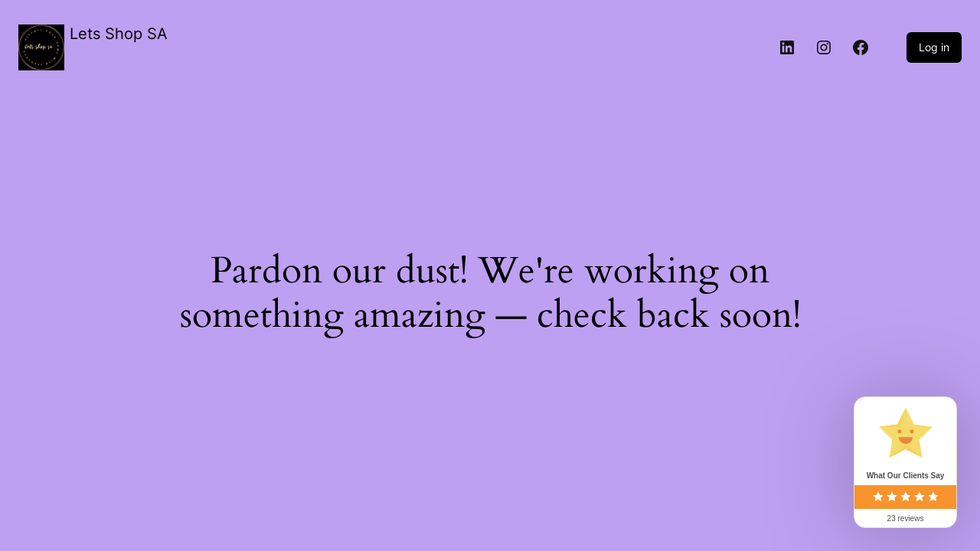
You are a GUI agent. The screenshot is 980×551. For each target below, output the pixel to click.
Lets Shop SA (119, 34)
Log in (934, 47)
